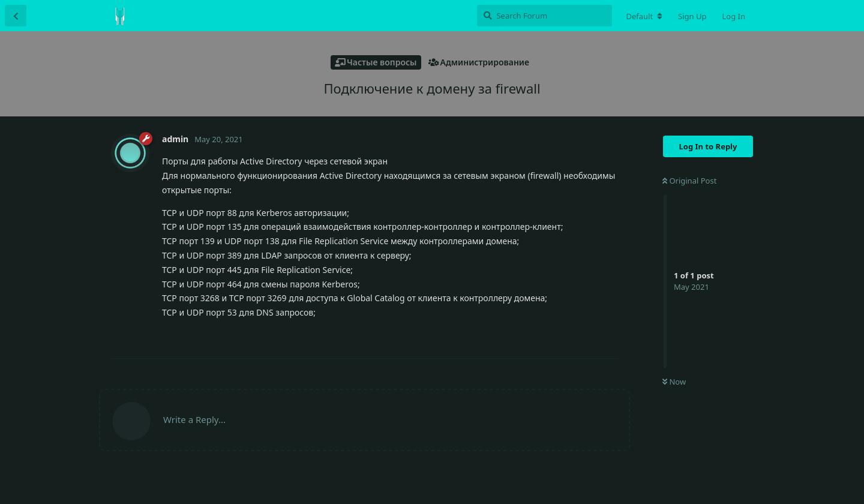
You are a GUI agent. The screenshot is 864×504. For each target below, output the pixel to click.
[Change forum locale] (644, 16)
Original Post (689, 181)
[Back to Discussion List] (16, 16)
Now (674, 382)
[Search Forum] (544, 16)
